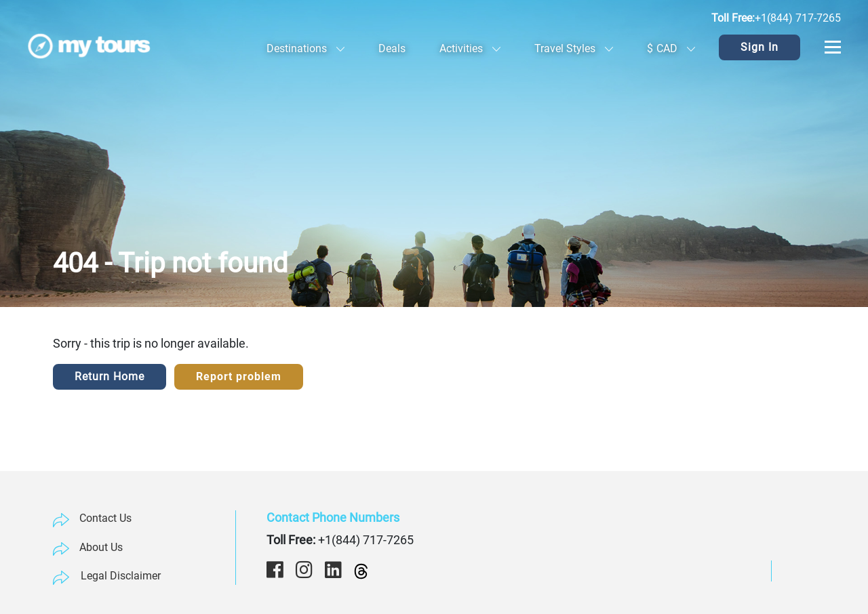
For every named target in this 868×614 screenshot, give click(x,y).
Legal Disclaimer (121, 576)
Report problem (239, 376)
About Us (101, 547)
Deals (392, 48)
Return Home (110, 376)
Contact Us (105, 518)
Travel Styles (574, 48)
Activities (470, 48)
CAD (671, 48)
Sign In (759, 47)
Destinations (305, 48)
